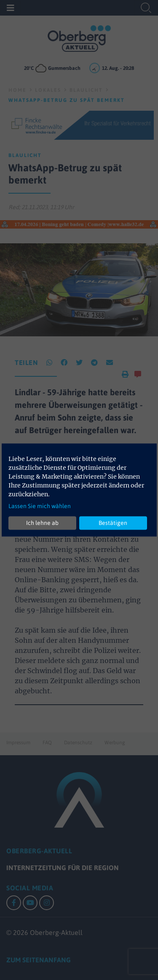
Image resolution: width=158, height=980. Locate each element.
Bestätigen (113, 523)
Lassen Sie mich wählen (40, 506)
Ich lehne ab (42, 523)
